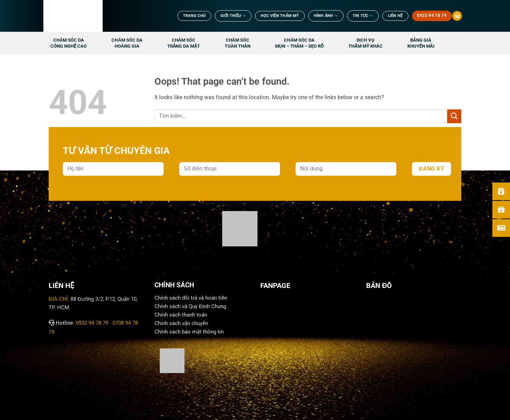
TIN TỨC (363, 16)
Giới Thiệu (233, 16)
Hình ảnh (326, 16)
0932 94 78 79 (92, 323)
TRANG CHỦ (194, 16)
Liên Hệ (395, 16)
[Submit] (454, 116)
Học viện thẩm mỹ (280, 16)
